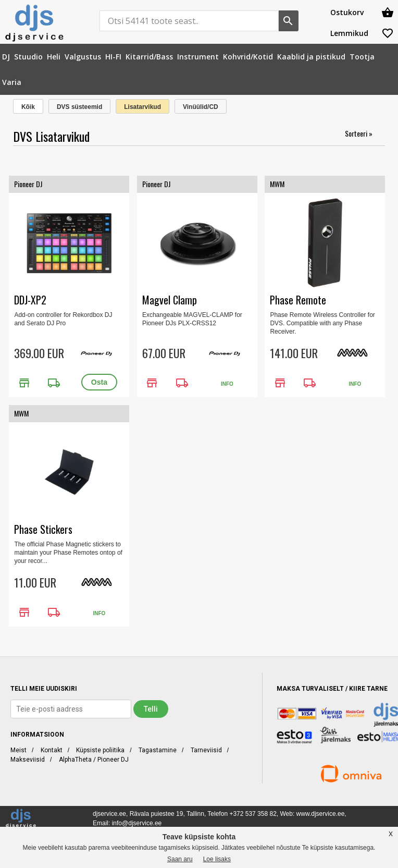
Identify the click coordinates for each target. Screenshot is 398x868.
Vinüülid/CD (201, 107)
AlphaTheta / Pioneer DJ (94, 760)
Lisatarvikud (142, 107)
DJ (6, 57)
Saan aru (180, 859)
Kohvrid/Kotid (248, 57)
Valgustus (83, 57)
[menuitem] (6, 57)
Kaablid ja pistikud (311, 57)
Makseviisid (28, 760)
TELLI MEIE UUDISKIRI (44, 689)
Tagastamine (158, 750)
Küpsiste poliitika (100, 750)
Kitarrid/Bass (149, 57)
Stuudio (28, 57)
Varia (12, 82)
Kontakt (52, 750)
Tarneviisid (206, 750)
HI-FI (113, 57)
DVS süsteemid (79, 107)
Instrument (198, 57)
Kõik (28, 107)
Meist (18, 750)
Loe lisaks (217, 859)
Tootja (362, 57)
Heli (54, 57)
